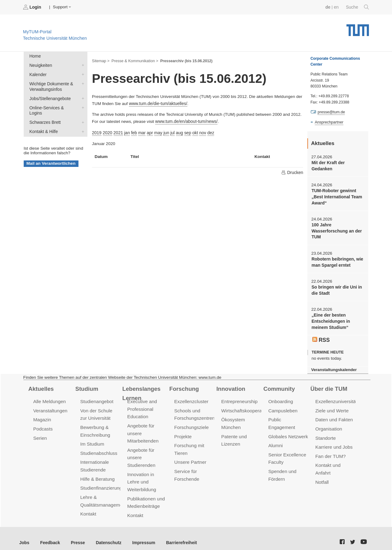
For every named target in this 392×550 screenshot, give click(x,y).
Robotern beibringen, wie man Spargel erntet (336, 260)
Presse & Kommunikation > (134, 60)
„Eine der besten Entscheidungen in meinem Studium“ (330, 319)
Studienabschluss (98, 449)
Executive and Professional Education (142, 405)
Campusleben (282, 407)
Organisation (328, 425)
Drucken (292, 171)
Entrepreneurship (239, 398)
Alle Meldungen (49, 398)
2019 (97, 131)
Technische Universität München (358, 28)
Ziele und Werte (332, 407)
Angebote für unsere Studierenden (141, 453)
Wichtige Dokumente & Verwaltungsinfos (82, 83)
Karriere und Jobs (334, 443)
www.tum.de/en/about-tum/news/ (185, 121)
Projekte (183, 432)
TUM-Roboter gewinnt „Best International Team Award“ (336, 196)
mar (140, 131)
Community (279, 385)
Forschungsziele (191, 423)
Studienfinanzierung (101, 482)
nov (200, 131)
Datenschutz (106, 534)
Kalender (82, 74)
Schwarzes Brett (82, 115)
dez (208, 131)
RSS (321, 337)
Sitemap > (100, 60)
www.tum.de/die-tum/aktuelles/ (157, 103)
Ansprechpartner (329, 122)
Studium (86, 385)
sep (185, 131)
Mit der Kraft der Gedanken (328, 165)
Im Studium (92, 440)
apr (149, 131)
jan (126, 131)
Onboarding (280, 398)
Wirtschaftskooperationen (247, 407)
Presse (76, 534)
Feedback (49, 534)
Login (33, 7)
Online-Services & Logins (82, 106)
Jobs (24, 534)
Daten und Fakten (334, 416)
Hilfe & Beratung (97, 473)
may (157, 131)
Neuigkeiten (82, 65)
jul (171, 131)
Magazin (42, 416)
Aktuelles (41, 385)
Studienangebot (96, 398)
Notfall (322, 477)
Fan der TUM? (330, 452)
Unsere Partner (190, 457)
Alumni (275, 434)
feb (133, 131)
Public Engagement (288, 416)
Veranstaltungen (50, 407)
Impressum (140, 534)
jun (165, 131)
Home (35, 56)
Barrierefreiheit (177, 534)
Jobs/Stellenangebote (82, 97)
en (337, 7)
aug (177, 131)
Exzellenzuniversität (336, 398)
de (329, 7)
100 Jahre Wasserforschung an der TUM (336, 230)
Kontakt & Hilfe (82, 124)
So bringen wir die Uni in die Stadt (336, 288)
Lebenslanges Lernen (141, 390)
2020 (107, 131)
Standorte (325, 434)
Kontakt (88, 508)
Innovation (230, 385)
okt (193, 131)
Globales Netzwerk (288, 425)
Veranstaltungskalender (333, 367)
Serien (40, 434)
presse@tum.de (331, 112)
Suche (358, 7)
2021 (118, 131)
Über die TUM (328, 385)
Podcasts (43, 425)
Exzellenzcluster (191, 398)
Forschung (184, 385)
